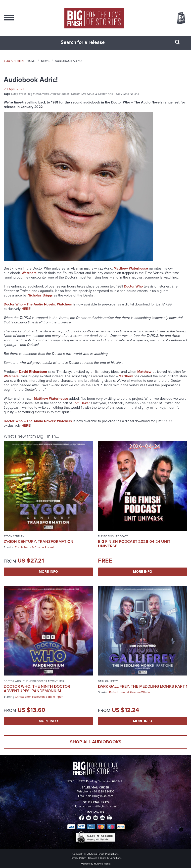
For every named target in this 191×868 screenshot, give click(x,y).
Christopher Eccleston (30, 697)
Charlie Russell (45, 547)
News (45, 61)
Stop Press (20, 94)
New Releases (60, 94)
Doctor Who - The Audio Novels (119, 94)
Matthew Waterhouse (131, 268)
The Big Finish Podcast (113, 536)
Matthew (144, 372)
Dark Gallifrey (108, 681)
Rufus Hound (118, 692)
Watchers (11, 376)
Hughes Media (102, 864)
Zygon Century (14, 536)
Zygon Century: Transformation (39, 541)
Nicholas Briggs (40, 295)
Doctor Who (133, 286)
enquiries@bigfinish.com (99, 806)
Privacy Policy (78, 858)
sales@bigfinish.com (100, 796)
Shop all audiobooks (96, 742)
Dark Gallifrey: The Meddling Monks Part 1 (143, 686)
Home (31, 61)
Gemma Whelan (141, 692)
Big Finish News (39, 94)
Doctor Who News (83, 94)
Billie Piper (55, 697)
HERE (26, 309)
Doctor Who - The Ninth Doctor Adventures (34, 681)
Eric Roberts (23, 547)
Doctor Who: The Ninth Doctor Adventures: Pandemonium (37, 689)
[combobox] (89, 42)
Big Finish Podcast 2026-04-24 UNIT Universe (134, 544)
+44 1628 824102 (103, 791)
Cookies (93, 858)
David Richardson (33, 372)
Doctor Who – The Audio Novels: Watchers (38, 304)
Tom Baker (81, 403)
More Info (48, 572)
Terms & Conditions (111, 858)
